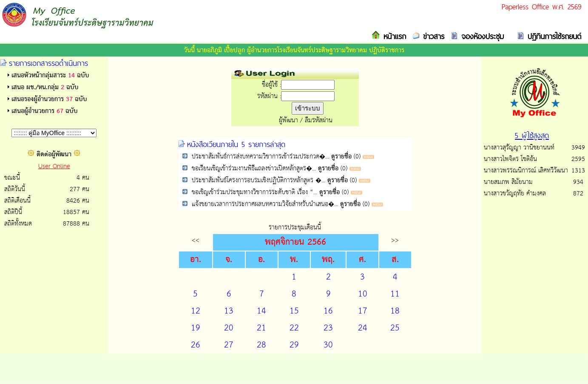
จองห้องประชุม (481, 36)
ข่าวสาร (432, 36)
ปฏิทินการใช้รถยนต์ (553, 36)
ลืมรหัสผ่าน (319, 120)
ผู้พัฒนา (288, 120)
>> (395, 240)
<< (196, 240)
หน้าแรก (393, 36)
